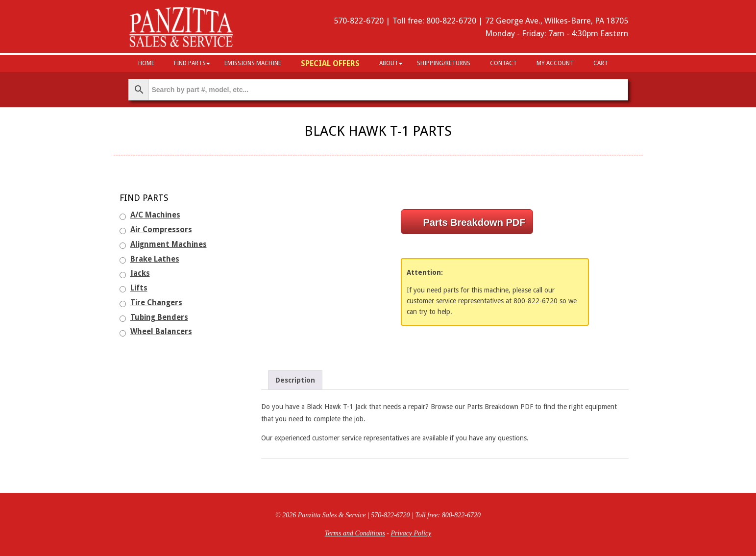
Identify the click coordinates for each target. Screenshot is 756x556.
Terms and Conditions (355, 533)
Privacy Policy (411, 533)
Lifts (139, 288)
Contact (503, 63)
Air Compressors (161, 230)
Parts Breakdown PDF (475, 222)
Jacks (140, 273)
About (389, 63)
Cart (601, 63)
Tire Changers (156, 303)
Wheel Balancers (161, 332)
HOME (146, 63)
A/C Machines (155, 215)
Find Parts (190, 63)
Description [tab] (295, 380)
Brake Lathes (155, 259)
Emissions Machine (253, 63)
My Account (555, 63)
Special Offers (330, 63)
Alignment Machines (169, 244)
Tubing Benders (159, 317)
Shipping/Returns (444, 63)
